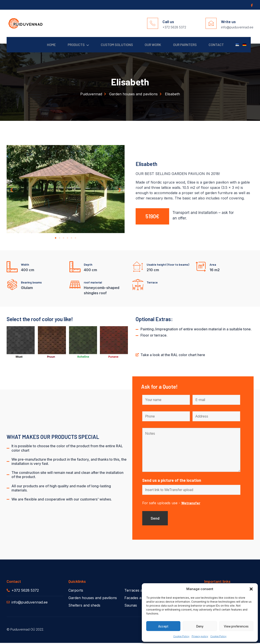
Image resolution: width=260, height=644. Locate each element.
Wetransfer (191, 503)
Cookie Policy (181, 636)
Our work (148, 45)
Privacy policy (200, 636)
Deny (200, 626)
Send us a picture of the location (172, 481)
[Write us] (211, 23)
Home (42, 45)
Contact (214, 45)
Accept (163, 626)
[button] (251, 589)
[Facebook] (251, 5)
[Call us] (153, 23)
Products (70, 45)
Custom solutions (110, 45)
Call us (168, 22)
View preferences (236, 626)
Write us (228, 22)
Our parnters (181, 45)
